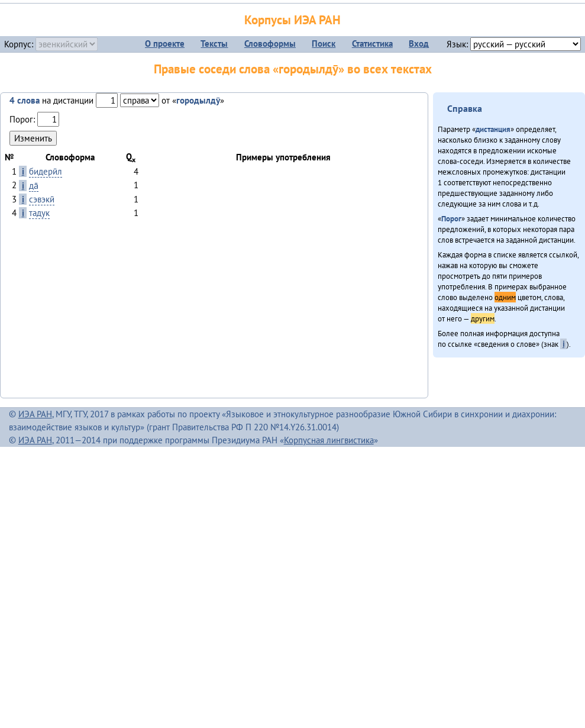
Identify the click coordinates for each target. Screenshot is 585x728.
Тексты (214, 44)
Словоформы (270, 44)
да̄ (34, 186)
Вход (419, 44)
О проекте (165, 44)
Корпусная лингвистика (329, 440)
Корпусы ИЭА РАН (292, 20)
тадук (39, 213)
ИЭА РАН (35, 414)
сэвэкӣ (42, 199)
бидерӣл (46, 171)
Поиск (324, 44)
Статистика (372, 44)
